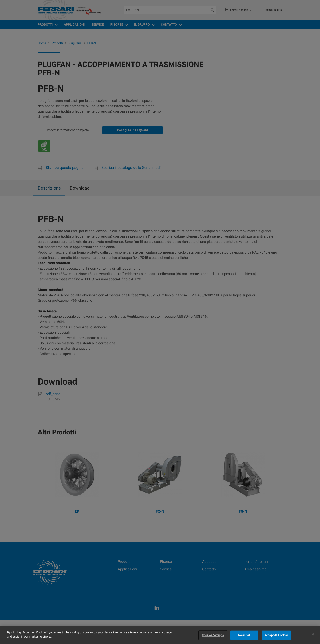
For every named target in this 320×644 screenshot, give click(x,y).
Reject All (244, 635)
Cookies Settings (213, 635)
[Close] (313, 634)
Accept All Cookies (276, 635)
